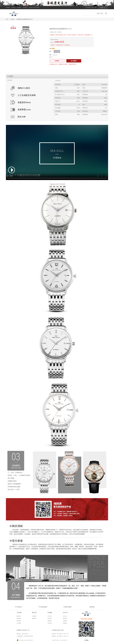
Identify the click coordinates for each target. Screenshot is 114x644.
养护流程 (50, 619)
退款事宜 (65, 619)
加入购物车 (74, 61)
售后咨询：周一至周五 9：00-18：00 (60, 636)
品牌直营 (92, 607)
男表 (98, 13)
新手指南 (19, 621)
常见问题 (50, 623)
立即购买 (57, 61)
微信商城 (19, 8)
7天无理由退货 (43, 607)
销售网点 (19, 616)
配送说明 (34, 619)
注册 (95, 8)
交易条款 (65, 621)
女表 (101, 13)
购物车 (103, 8)
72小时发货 (18, 607)
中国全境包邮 (67, 607)
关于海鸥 (19, 623)
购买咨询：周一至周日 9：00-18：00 (60, 634)
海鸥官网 (13, 8)
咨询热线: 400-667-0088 (34, 8)
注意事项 (34, 616)
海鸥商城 (8, 8)
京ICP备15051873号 (28, 636)
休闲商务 (12, 19)
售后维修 (25, 8)
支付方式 (65, 616)
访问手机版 (88, 8)
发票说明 (65, 623)
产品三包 (50, 616)
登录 (93, 8)
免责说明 (19, 619)
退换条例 (50, 621)
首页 (7, 19)
